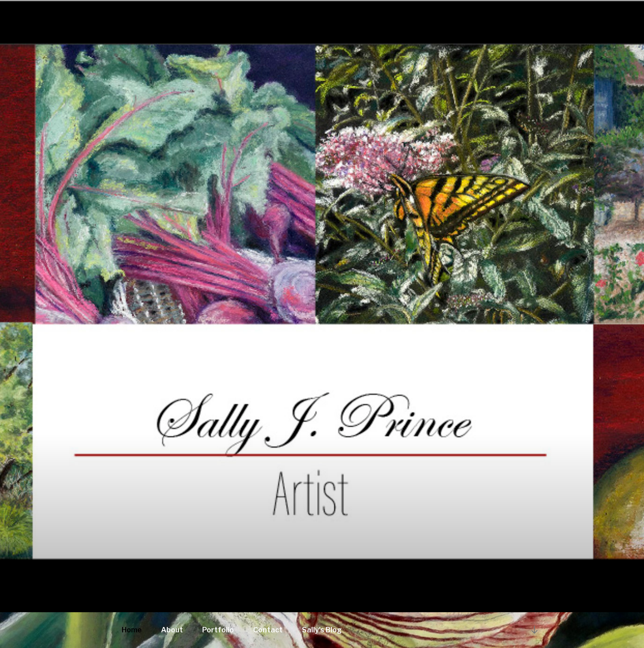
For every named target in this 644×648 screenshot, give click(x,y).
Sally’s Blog (322, 630)
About (172, 630)
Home (132, 630)
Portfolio (218, 630)
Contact (268, 630)
